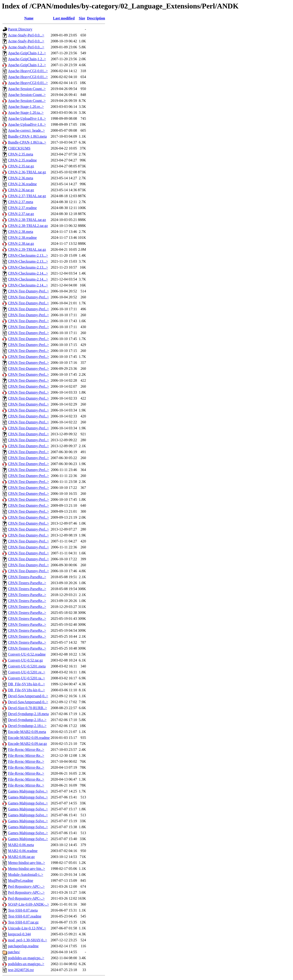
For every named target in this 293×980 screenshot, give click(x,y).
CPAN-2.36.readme (22, 184)
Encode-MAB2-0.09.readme (29, 738)
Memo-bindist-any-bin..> (27, 863)
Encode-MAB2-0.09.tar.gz (27, 744)
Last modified (64, 18)
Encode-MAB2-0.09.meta (27, 732)
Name (29, 18)
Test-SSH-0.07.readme (25, 916)
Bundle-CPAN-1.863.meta (27, 136)
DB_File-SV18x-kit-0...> (26, 684)
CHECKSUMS (19, 148)
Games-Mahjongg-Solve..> (28, 791)
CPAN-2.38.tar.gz (21, 244)
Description (96, 18)
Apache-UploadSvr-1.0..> (27, 118)
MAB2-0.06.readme (23, 851)
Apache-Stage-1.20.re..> (26, 107)
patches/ (14, 952)
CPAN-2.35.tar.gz (21, 166)
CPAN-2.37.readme (22, 208)
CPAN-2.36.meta (21, 178)
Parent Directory (20, 29)
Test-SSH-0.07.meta (23, 910)
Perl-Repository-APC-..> (26, 886)
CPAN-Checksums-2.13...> (28, 255)
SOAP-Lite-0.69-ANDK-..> (28, 904)
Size (82, 18)
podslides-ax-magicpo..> (26, 958)
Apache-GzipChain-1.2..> (27, 53)
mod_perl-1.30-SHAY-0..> (28, 940)
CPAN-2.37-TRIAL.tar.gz (27, 196)
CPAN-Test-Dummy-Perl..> (28, 291)
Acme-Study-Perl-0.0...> (26, 35)
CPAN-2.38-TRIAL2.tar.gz (28, 226)
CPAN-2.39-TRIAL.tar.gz (27, 249)
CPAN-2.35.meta (21, 154)
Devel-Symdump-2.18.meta (28, 714)
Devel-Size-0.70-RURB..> (27, 708)
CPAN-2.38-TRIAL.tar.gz (27, 220)
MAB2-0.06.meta (21, 845)
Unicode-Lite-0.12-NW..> (27, 928)
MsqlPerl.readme (21, 881)
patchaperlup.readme (23, 946)
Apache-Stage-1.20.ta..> (26, 113)
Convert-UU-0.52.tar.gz (25, 660)
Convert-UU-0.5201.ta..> (27, 678)
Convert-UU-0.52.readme (27, 654)
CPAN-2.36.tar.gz (21, 190)
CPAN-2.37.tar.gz (21, 214)
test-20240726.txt (21, 970)
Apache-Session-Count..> (27, 89)
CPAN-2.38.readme (22, 238)
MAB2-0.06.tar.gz (21, 857)
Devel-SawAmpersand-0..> (28, 696)
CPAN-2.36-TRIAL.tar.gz (27, 172)
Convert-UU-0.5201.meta (27, 666)
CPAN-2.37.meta (21, 202)
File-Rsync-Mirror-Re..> (26, 750)
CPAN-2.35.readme (22, 160)
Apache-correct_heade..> (26, 130)
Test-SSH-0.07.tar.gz (23, 922)
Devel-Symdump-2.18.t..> (27, 726)
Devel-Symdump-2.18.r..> (27, 720)
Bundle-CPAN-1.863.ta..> (27, 142)
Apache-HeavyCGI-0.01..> (28, 71)
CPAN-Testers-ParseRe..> (27, 577)
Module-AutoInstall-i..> (26, 875)
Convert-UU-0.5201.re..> (27, 672)
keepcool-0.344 (19, 934)
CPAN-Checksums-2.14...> (28, 273)
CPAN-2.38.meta (21, 232)
